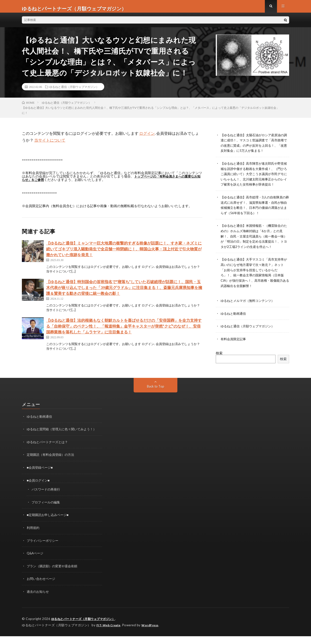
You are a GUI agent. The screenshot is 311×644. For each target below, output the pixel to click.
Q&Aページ (36, 562)
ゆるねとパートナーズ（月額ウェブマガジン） (86, 627)
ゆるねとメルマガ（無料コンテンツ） (250, 312)
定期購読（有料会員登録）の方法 (52, 465)
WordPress (153, 633)
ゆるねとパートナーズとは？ (49, 452)
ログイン (147, 138)
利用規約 (34, 537)
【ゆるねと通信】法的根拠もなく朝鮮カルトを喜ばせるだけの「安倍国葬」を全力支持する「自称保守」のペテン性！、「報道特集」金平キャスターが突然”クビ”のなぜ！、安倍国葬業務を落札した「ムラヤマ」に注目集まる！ (124, 330)
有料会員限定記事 (234, 350)
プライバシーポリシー (44, 549)
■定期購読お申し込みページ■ (49, 524)
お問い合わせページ (42, 587)
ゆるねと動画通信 (234, 324)
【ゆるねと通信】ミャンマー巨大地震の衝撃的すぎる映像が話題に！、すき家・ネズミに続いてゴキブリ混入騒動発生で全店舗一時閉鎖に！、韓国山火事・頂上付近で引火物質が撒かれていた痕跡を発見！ (124, 253)
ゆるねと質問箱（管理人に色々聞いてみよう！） (64, 439)
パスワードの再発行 (47, 499)
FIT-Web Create (110, 633)
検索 (219, 363)
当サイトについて (50, 144)
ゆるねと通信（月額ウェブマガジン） (74, 91)
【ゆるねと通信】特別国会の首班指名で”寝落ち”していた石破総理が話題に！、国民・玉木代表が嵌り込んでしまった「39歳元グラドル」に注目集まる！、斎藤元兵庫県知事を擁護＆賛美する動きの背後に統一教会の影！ (124, 292)
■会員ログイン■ (39, 490)
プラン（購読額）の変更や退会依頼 (54, 575)
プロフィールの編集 (47, 512)
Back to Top (156, 397)
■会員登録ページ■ (41, 477)
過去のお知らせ (39, 600)
